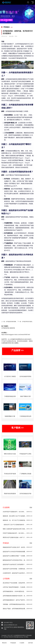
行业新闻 (22, 642)
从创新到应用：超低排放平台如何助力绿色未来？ (17, 573)
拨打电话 (31, 642)
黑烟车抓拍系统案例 (10, 494)
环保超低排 (13, 642)
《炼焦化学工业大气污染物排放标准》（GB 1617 (17, 525)
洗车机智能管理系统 (25, 376)
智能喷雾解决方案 (10, 416)
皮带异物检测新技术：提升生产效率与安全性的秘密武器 (17, 600)
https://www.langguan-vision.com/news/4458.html (16, 335)
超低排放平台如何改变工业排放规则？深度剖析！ (17, 564)
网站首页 (4, 642)
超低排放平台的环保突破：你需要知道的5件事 (17, 569)
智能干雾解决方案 (25, 396)
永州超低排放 (5, 328)
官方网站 (26, 637)
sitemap (21, 637)
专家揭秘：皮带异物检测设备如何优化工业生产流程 (17, 604)
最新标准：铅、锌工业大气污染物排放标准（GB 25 (17, 520)
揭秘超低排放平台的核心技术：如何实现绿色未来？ (17, 547)
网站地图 (16, 637)
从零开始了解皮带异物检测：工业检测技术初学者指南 (17, 587)
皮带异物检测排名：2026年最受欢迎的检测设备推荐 (17, 591)
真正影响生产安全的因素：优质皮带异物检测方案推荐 (17, 583)
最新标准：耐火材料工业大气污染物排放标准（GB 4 (17, 516)
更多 (31, 507)
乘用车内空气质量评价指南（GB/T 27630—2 (17, 537)
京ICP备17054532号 (9, 637)
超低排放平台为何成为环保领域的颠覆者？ (17, 552)
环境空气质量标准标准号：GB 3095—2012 (17, 533)
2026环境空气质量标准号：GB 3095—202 (17, 512)
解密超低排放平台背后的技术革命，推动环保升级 (17, 560)
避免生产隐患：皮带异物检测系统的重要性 (17, 609)
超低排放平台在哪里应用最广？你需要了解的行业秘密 (17, 556)
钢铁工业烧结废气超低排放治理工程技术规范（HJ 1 (17, 529)
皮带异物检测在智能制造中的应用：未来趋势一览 (17, 596)
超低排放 (12, 328)
